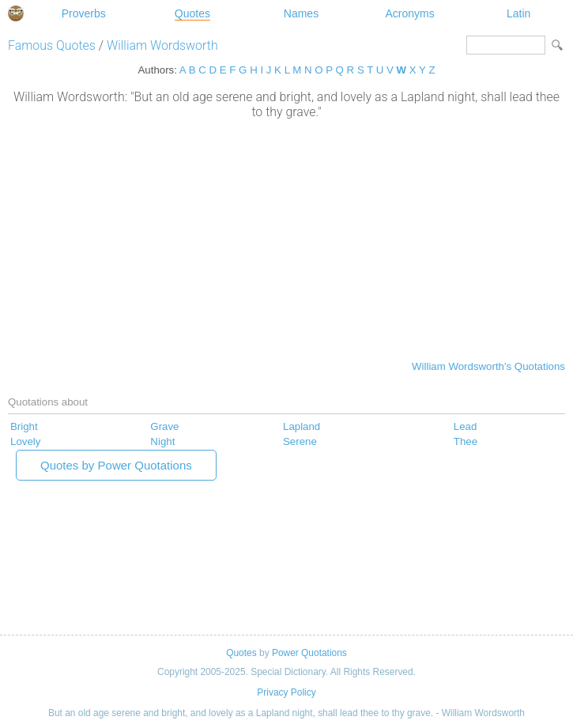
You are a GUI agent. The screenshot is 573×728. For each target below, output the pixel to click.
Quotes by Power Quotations (116, 465)
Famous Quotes (52, 45)
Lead (466, 426)
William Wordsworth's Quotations (488, 366)
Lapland (302, 426)
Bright (24, 426)
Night (162, 441)
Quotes (192, 13)
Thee (466, 441)
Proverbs (84, 13)
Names (301, 13)
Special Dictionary (16, 13)
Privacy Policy (286, 692)
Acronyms (409, 13)
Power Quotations (309, 653)
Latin (518, 13)
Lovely (25, 441)
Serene (300, 441)
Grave (164, 426)
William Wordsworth (162, 45)
